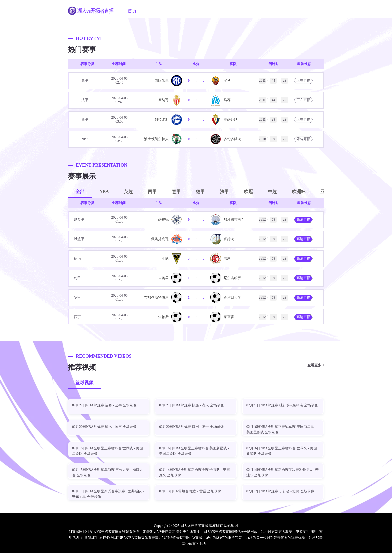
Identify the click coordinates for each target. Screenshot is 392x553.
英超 (128, 192)
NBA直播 (153, 11)
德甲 (200, 192)
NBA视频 (230, 11)
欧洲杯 (299, 192)
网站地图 (231, 526)
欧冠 (248, 192)
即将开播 (303, 139)
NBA (104, 192)
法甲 (224, 192)
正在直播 (303, 81)
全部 (80, 192)
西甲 (152, 192)
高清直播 (303, 220)
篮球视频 (84, 383)
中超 (272, 192)
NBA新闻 (256, 11)
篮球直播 (205, 11)
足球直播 (179, 11)
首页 (132, 11)
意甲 (176, 192)
